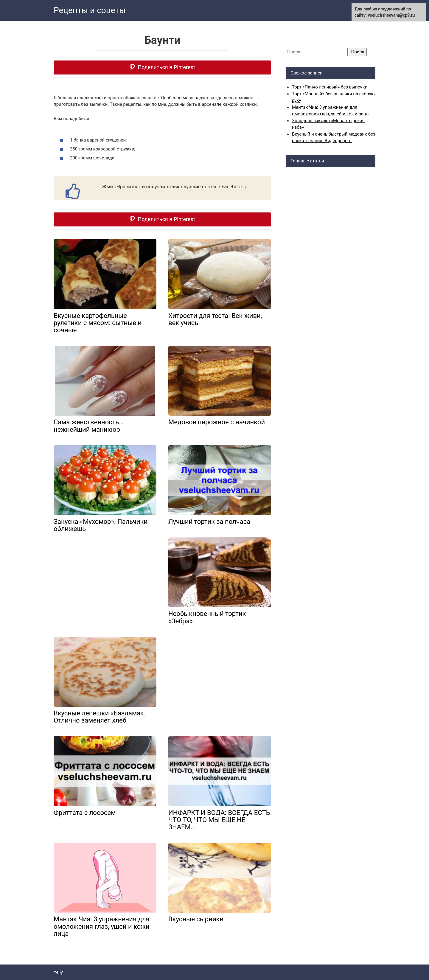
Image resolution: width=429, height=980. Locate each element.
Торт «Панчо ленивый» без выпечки (330, 87)
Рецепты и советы (90, 10)
